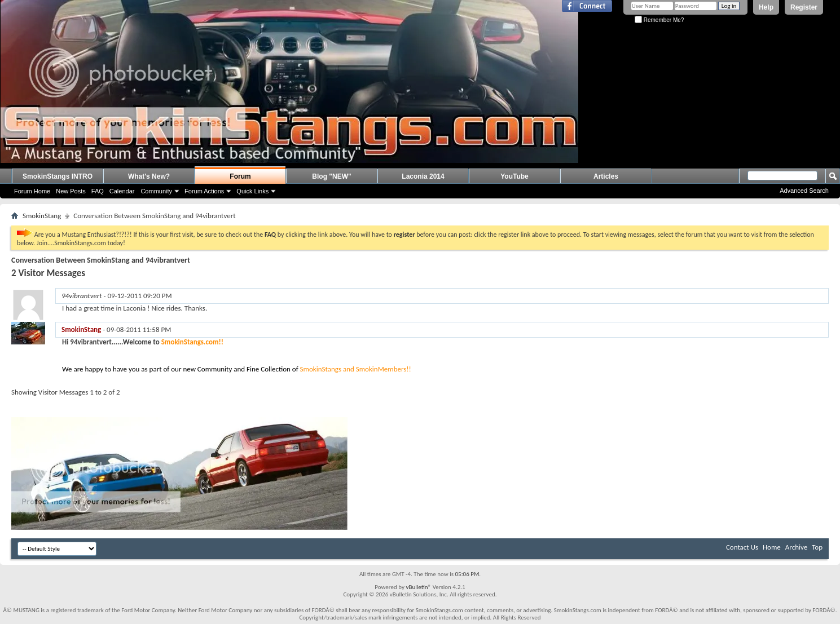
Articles (606, 176)
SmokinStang (42, 216)
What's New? (149, 176)
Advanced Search (804, 191)
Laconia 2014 (423, 176)
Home (772, 547)
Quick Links (252, 191)
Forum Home (32, 191)
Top (817, 547)
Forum (240, 176)
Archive (796, 547)
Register (804, 7)
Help (766, 7)
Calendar (122, 191)
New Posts (71, 191)
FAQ (98, 191)
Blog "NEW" (331, 176)
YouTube (514, 176)
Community (156, 191)
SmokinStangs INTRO (58, 176)
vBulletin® (418, 587)
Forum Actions (204, 191)
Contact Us (742, 547)
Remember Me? (659, 20)
